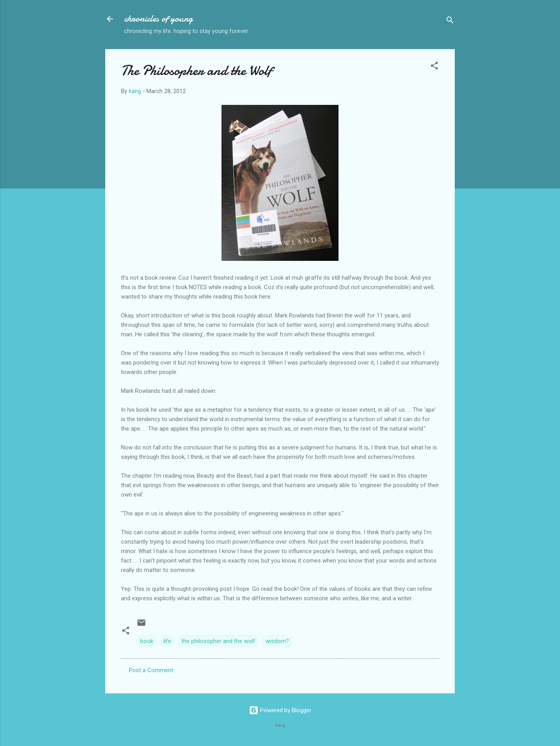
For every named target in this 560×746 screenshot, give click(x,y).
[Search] (450, 21)
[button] (434, 67)
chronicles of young (158, 19)
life (167, 641)
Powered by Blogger (280, 710)
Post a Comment (151, 670)
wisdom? (277, 641)
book (147, 641)
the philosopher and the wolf (218, 641)
